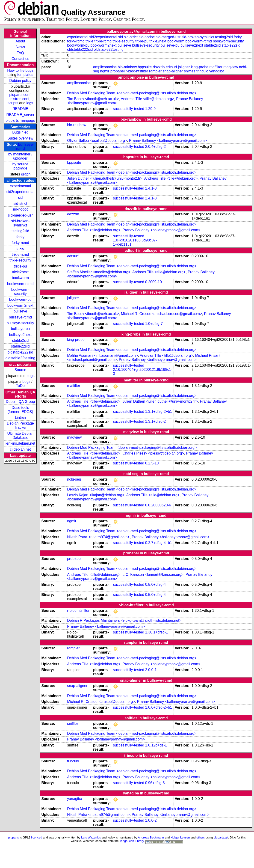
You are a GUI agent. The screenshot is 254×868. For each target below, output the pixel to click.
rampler (155, 71)
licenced (37, 837)
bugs (31, 376)
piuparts (14, 837)
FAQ (20, 53)
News (20, 47)
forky (20, 237)
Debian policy (20, 81)
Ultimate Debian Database (20, 435)
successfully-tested (128, 109)
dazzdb (159, 67)
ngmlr (105, 71)
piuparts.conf (20, 95)
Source (20, 370)
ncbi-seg (74, 479)
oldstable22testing (20, 358)
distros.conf (20, 99)
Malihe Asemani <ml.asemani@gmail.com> (102, 355)
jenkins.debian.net (20, 443)
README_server (20, 115)
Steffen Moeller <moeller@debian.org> (99, 272)
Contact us (20, 59)
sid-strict (21, 204)
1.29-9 (150, 109)
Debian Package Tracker (20, 425)
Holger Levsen (180, 837)
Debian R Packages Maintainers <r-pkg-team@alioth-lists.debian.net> (124, 620)
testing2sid (20, 231)
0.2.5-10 (152, 463)
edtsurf (171, 67)
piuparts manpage (20, 120)
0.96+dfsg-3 (155, 783)
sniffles (190, 71)
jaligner (184, 67)
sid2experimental (20, 192)
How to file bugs (20, 70)
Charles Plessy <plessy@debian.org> (153, 453)
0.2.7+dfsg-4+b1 (159, 543)
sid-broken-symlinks (20, 223)
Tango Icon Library (132, 841)
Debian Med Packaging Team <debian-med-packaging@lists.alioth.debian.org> (132, 93)
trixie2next (20, 272)
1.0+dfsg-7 (154, 324)
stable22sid (20, 346)
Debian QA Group (20, 402)
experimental (20, 186)
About (20, 41)
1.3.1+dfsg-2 (155, 421)
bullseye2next (20, 335)
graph (26, 174)
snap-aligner (173, 71)
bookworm (20, 278)
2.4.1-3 (151, 188)
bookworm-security (20, 292)
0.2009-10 (154, 282)
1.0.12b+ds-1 (156, 745)
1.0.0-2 (151, 820)
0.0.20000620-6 (158, 505)
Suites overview (20, 138)
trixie (20, 248)
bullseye (20, 311)
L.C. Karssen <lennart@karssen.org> (153, 575)
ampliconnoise (105, 67)
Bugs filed (20, 132)
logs (30, 103)
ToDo (20, 386)
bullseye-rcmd (20, 317)
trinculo (202, 71)
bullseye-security (20, 323)
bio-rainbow (127, 67)
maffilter (216, 67)
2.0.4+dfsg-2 (155, 147)
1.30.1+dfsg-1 (157, 632)
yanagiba (217, 71)
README (20, 109)
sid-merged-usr (20, 215)
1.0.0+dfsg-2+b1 (159, 707)
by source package (20, 166)
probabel (118, 71)
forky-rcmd (21, 243)
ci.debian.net (20, 449)
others (201, 837)
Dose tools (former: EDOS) (20, 410)
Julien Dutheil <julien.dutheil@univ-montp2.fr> (105, 178)
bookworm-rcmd (20, 284)
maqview (231, 67)
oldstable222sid (20, 352)
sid (20, 198)
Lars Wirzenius (91, 837)
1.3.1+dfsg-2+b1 (159, 412)
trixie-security (20, 260)
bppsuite (145, 67)
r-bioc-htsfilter (137, 71)
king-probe (200, 67)
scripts (13, 103)
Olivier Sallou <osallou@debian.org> (97, 141)
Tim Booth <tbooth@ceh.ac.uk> (93, 99)
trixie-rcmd (20, 254)
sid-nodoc (20, 209)
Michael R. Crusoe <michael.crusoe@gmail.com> (161, 314)
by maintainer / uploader (20, 156)
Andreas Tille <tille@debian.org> (148, 99)
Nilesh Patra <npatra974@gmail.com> (98, 537)
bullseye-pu (20, 329)
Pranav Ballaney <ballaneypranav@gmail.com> (168, 141)
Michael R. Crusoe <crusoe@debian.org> (101, 702)
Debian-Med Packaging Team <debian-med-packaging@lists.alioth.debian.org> (132, 447)
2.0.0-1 (151, 670)
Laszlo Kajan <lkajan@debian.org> (96, 495)
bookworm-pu (20, 299)
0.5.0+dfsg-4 (155, 584)
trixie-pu (20, 266)
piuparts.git (221, 837)
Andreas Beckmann (151, 837)
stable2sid (20, 340)
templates (25, 75)
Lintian (20, 418)
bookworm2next (20, 305)
